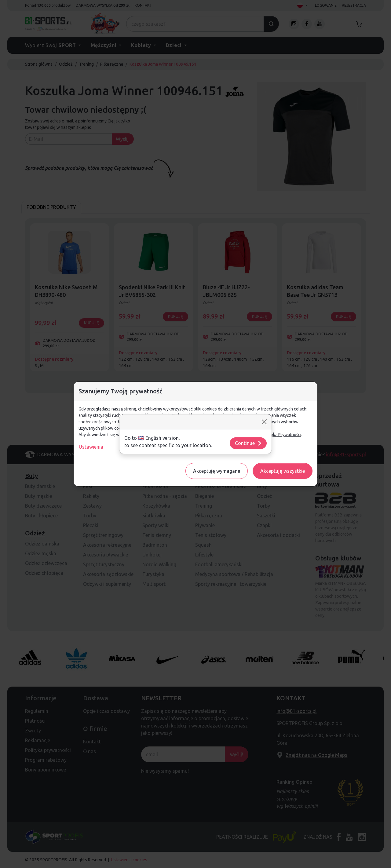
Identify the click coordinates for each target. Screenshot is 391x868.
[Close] (264, 422)
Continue (248, 443)
